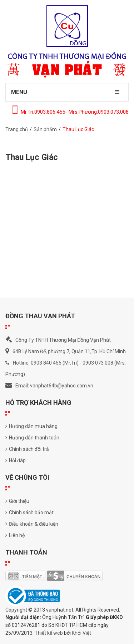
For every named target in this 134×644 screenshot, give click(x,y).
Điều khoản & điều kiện (32, 524)
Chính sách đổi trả (27, 449)
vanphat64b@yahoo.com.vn (62, 386)
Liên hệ (15, 535)
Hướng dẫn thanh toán (32, 438)
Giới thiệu (17, 501)
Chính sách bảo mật (29, 512)
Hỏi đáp (16, 460)
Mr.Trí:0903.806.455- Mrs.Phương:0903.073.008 (71, 112)
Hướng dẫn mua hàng (31, 426)
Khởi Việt (81, 633)
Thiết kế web (49, 633)
